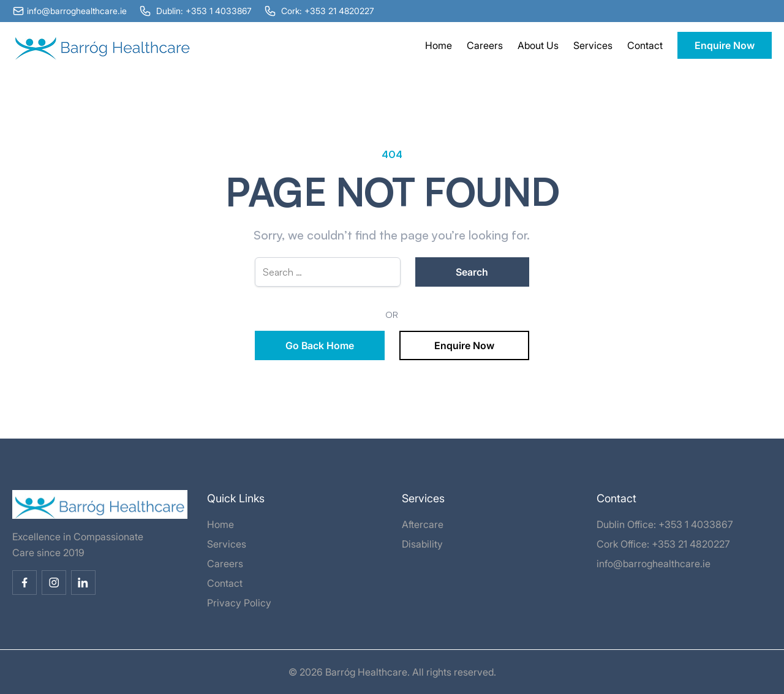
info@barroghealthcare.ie (654, 564)
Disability (422, 544)
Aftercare (423, 524)
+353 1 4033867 (696, 524)
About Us (538, 45)
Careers (485, 45)
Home (439, 45)
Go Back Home (320, 345)
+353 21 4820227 (691, 544)
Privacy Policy (239, 603)
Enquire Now (725, 45)
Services (593, 45)
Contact (645, 45)
